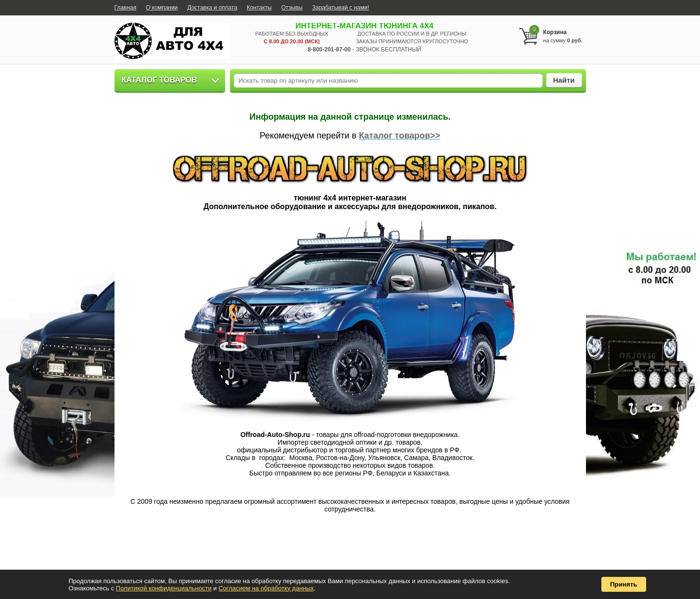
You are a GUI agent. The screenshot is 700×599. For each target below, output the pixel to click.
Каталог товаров (159, 80)
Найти (564, 80)
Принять (624, 584)
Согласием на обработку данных (266, 588)
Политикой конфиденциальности (164, 588)
